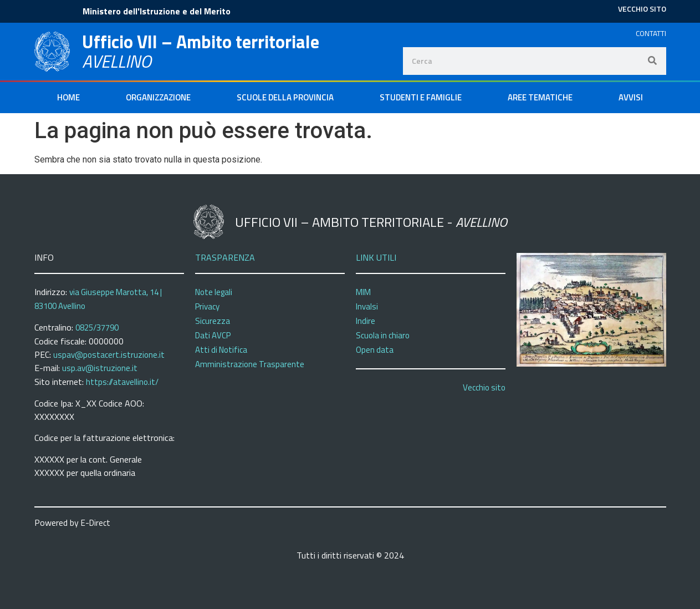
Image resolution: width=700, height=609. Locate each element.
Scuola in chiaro (383, 335)
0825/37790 (97, 328)
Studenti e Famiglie (421, 97)
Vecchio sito (484, 387)
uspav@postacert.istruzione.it (109, 355)
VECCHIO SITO (642, 9)
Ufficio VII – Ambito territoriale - (371, 222)
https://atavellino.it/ (122, 382)
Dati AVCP (213, 335)
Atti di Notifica (221, 350)
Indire (366, 321)
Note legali (214, 292)
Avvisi (631, 97)
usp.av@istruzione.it (100, 368)
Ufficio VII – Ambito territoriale (201, 42)
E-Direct (96, 523)
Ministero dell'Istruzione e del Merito (157, 11)
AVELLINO (117, 61)
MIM (363, 292)
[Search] (652, 61)
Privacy (207, 306)
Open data (375, 350)
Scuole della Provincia (285, 97)
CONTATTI (651, 33)
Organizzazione (158, 97)
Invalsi (367, 306)
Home (68, 97)
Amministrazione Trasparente (250, 364)
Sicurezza (213, 321)
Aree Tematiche (540, 97)
